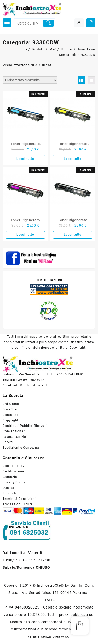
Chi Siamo (11, 404)
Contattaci (11, 415)
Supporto (10, 493)
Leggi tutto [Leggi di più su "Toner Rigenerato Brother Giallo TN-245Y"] (73, 159)
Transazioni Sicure (18, 504)
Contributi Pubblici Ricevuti (25, 426)
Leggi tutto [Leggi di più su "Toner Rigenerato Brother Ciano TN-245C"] (25, 159)
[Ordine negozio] (30, 80)
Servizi (8, 442)
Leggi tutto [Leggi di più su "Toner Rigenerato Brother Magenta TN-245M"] (25, 235)
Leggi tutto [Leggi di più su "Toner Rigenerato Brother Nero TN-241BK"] (73, 235)
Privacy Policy (14, 482)
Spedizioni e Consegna (21, 448)
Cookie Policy (13, 466)
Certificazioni (13, 471)
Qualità (8, 488)
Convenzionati (14, 431)
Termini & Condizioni (19, 499)
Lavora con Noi (15, 437)
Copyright (10, 420)
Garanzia (10, 477)
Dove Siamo (12, 409)
